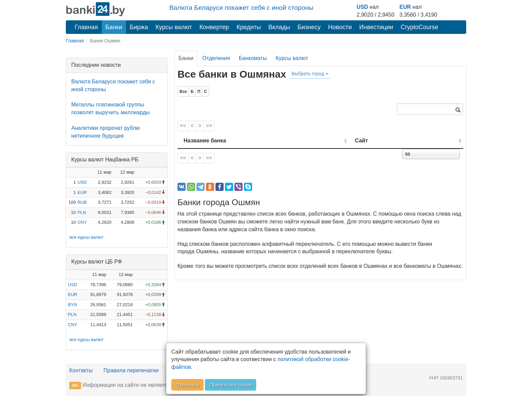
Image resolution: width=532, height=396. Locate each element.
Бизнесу (309, 27)
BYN (72, 305)
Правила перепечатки (131, 370)
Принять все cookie (231, 385)
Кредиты (249, 27)
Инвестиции (376, 27)
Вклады (279, 27)
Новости (340, 27)
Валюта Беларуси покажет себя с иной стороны (241, 8)
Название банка (205, 141)
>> (209, 126)
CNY (82, 222)
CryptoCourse (420, 27)
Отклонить (187, 385)
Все (183, 92)
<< (183, 126)
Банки (114, 27)
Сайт (385, 141)
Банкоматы (253, 58)
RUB (82, 202)
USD (362, 7)
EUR (405, 7)
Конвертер (214, 27)
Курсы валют (174, 27)
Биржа (139, 27)
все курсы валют (87, 237)
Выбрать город (310, 74)
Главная (86, 27)
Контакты (81, 370)
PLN (82, 212)
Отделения (216, 58)
